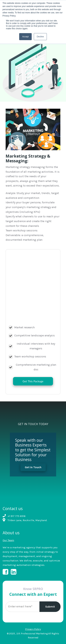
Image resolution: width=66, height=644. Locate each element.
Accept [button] (25, 37)
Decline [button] (40, 37)
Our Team (8, 540)
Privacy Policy (33, 629)
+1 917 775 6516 (17, 516)
